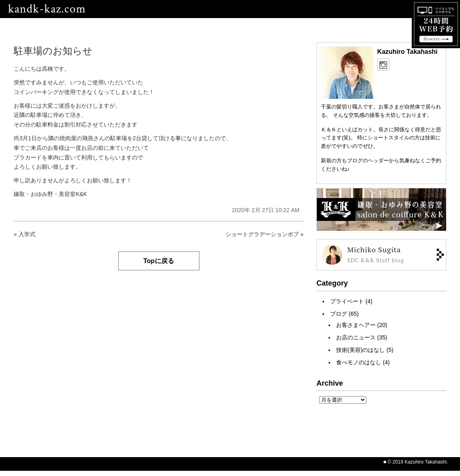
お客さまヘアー (356, 325)
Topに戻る (158, 261)
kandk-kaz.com (47, 9)
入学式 (27, 234)
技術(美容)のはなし (360, 350)
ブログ (339, 314)
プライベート (347, 301)
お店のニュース (356, 337)
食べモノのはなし (359, 362)
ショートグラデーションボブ (262, 234)
